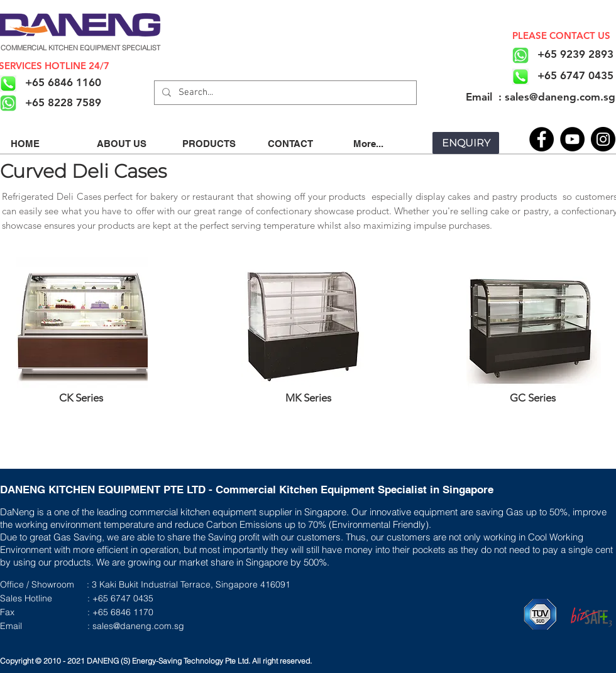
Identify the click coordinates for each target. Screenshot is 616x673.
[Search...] (284, 93)
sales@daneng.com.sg (138, 626)
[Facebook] (542, 139)
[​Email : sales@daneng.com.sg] (540, 97)
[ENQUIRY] (466, 143)
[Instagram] (603, 139)
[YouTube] (572, 139)
